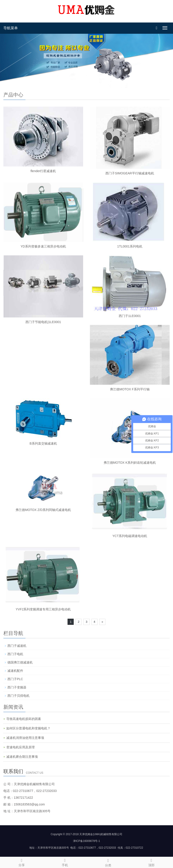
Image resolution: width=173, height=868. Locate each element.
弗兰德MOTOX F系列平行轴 (130, 389)
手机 (65, 862)
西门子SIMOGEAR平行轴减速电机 (130, 173)
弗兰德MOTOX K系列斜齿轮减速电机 (130, 463)
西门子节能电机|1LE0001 (43, 322)
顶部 (151, 862)
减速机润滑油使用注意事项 (25, 738)
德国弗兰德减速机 (20, 662)
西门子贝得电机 (18, 696)
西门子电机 (15, 654)
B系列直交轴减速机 (43, 443)
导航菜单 (11, 28)
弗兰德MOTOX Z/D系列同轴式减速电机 (43, 510)
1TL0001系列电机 (130, 246)
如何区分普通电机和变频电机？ (28, 728)
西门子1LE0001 (130, 316)
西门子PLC (15, 679)
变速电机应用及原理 (20, 747)
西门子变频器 (17, 687)
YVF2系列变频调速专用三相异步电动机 (43, 609)
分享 (22, 862)
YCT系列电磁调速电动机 (130, 536)
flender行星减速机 (43, 171)
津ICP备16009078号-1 (86, 841)
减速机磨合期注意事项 (22, 757)
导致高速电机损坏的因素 (24, 719)
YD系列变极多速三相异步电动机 (43, 246)
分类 (108, 862)
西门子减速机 (17, 646)
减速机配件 (15, 671)
